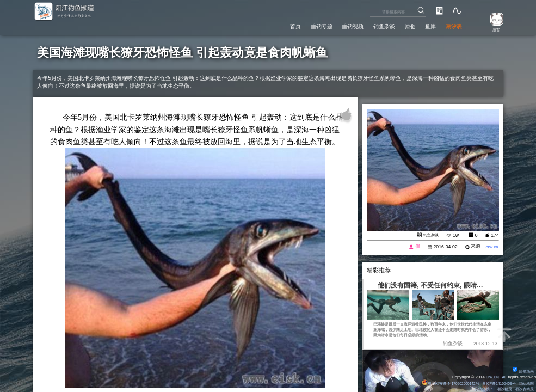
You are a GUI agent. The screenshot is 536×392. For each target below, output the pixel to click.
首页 (264, 25)
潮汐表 (451, 25)
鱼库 (424, 25)
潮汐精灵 (500, 389)
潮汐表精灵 (523, 389)
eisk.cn (491, 248)
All (504, 376)
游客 (492, 29)
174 (495, 235)
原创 (400, 25)
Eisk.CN (490, 376)
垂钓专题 (295, 25)
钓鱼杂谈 (369, 25)
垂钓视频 (332, 25)
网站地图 (525, 383)
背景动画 (522, 371)
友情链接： (477, 389)
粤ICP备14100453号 (494, 383)
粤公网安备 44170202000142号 (438, 383)
